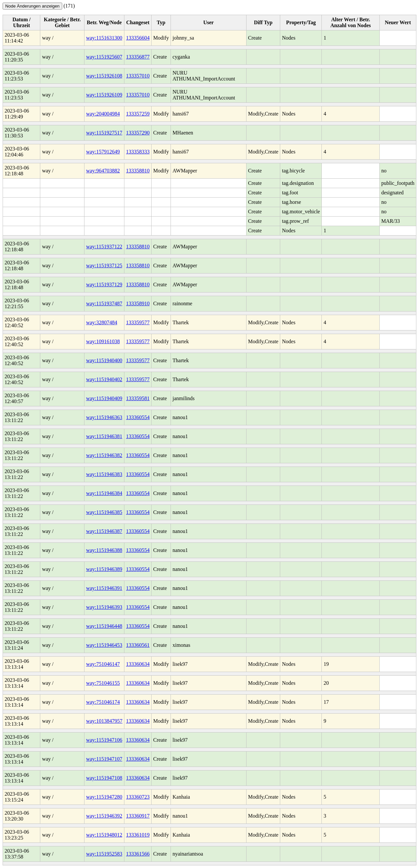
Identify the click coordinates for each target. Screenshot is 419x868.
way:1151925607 (104, 57)
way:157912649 (103, 152)
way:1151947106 (104, 740)
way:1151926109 (104, 95)
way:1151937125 (104, 266)
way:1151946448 (104, 626)
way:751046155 (103, 683)
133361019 (138, 835)
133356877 (138, 57)
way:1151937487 (104, 303)
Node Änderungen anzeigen (32, 6)
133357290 (138, 133)
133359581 (138, 398)
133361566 (138, 854)
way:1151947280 (104, 797)
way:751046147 (103, 664)
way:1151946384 (104, 493)
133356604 (138, 38)
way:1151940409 (104, 398)
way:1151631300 (104, 38)
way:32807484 (102, 322)
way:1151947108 (104, 778)
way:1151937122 (104, 247)
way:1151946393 (104, 607)
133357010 (138, 76)
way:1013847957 (104, 721)
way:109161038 (103, 341)
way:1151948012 (104, 835)
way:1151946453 (104, 645)
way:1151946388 (104, 550)
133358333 (138, 152)
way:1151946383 (104, 474)
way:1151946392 (104, 816)
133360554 (138, 417)
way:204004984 (103, 114)
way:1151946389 (104, 569)
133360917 (138, 816)
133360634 (138, 664)
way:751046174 (103, 702)
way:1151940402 (104, 379)
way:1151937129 (104, 284)
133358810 (138, 171)
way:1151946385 (104, 512)
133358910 (138, 303)
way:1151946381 (104, 436)
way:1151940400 (104, 360)
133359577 (138, 322)
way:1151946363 (104, 417)
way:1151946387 (104, 531)
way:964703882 (103, 171)
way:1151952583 (104, 854)
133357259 (138, 114)
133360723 (138, 797)
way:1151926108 (104, 76)
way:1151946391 (104, 588)
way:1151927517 (104, 133)
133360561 (138, 645)
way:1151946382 (104, 455)
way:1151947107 (104, 759)
